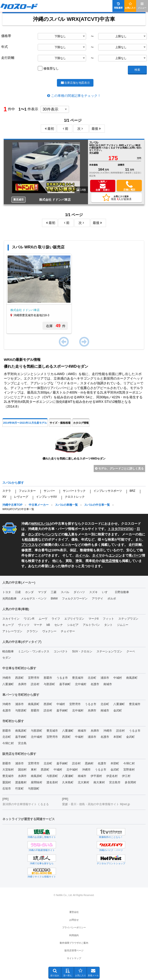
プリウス (28, 545)
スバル (45, 524)
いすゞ (106, 592)
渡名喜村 (52, 782)
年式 (5, 47)
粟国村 (7, 782)
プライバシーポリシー (74, 927)
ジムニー (123, 625)
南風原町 (132, 678)
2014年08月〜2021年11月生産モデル (25, 423)
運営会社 (74, 912)
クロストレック (75, 497)
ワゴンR (29, 619)
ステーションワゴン (109, 651)
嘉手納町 (65, 684)
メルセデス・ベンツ (34, 599)
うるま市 (62, 678)
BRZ (132, 491)
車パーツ (135, 555)
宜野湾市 (34, 678)
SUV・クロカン (82, 651)
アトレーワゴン (12, 631)
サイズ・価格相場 (60, 423)
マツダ (42, 592)
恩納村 (89, 763)
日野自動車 (122, 592)
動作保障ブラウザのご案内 (74, 943)
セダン (7, 658)
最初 (50, 129)
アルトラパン (91, 625)
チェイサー (68, 631)
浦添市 (105, 678)
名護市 (95, 684)
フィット (108, 619)
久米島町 (68, 782)
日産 (18, 592)
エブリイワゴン (74, 619)
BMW (54, 599)
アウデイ (97, 599)
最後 (96, 129)
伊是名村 (112, 776)
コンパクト (61, 651)
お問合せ (74, 920)
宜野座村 (129, 770)
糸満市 (22, 684)
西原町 (19, 678)
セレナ (59, 625)
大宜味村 (8, 770)
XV (4, 497)
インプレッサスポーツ (108, 491)
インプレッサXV (46, 497)
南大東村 (99, 782)
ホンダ (33, 534)
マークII (94, 619)
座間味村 (37, 782)
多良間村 (130, 782)
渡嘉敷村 (21, 782)
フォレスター (27, 491)
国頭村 (22, 770)
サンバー (49, 491)
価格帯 (6, 36)
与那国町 (34, 789)
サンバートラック (74, 491)
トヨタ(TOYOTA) (120, 529)
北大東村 (83, 782)
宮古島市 (115, 782)
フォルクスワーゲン (75, 599)
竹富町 (19, 789)
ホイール (82, 555)
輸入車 (69, 534)
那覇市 (48, 678)
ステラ (7, 491)
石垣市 (7, 789)
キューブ (8, 625)
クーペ (131, 651)
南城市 (108, 684)
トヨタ (7, 592)
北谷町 (92, 678)
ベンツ (50, 534)
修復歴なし (51, 68)
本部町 (118, 737)
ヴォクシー (49, 631)
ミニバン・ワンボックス (34, 651)
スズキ (93, 592)
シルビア (73, 625)
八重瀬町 (8, 684)
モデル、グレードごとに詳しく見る (119, 469)
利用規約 (74, 935)
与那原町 (49, 684)
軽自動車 (31, 539)
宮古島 (22, 743)
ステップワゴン (128, 619)
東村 (34, 770)
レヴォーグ (21, 497)
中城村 (118, 678)
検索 (137, 70)
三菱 (54, 592)
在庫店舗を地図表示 (75, 83)
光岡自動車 (9, 599)
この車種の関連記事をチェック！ (76, 96)
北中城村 (81, 684)
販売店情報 (110, 561)
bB (48, 625)
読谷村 (35, 684)
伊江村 (126, 776)
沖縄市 (7, 678)
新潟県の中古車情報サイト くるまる (26, 804)
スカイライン (11, 619)
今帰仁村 (8, 743)
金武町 (118, 711)
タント (108, 625)
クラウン (32, 631)
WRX (35, 524)
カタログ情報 (81, 423)
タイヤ (97, 555)
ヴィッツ (24, 625)
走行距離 (8, 58)
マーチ (38, 625)
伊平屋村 (96, 776)
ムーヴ (43, 619)
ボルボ (112, 599)
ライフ (56, 619)
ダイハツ (79, 592)
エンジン (115, 555)
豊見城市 (78, 678)
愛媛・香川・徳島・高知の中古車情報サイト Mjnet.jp (96, 804)
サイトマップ (74, 958)
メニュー (142, 6)
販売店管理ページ (74, 950)
